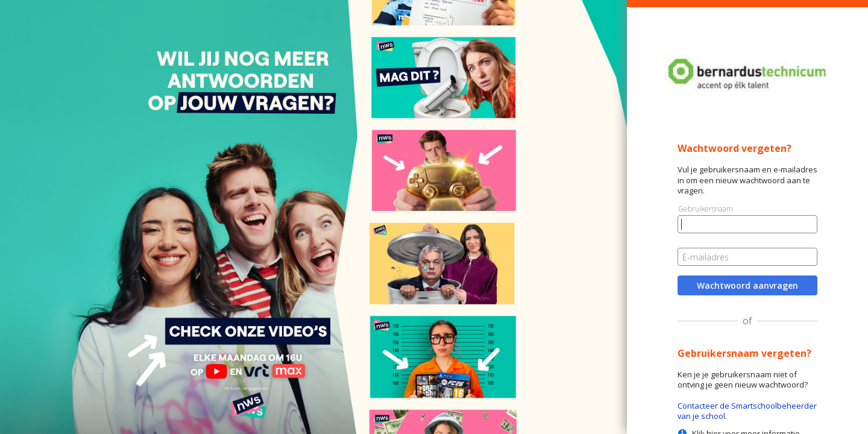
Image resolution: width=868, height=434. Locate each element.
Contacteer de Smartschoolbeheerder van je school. (747, 411)
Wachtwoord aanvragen (747, 285)
